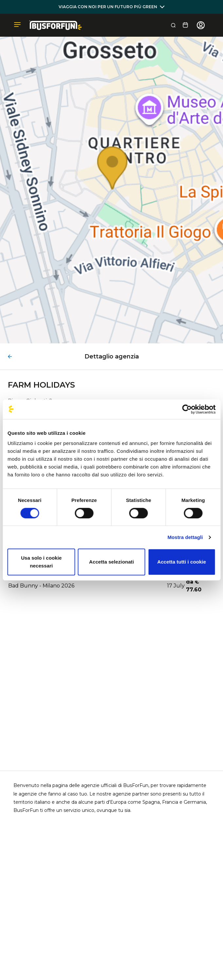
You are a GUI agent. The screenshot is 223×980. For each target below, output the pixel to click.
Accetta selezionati (111, 562)
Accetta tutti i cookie (182, 562)
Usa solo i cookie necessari (41, 562)
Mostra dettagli (185, 537)
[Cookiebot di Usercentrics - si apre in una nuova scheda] (187, 409)
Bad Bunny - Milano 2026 (41, 586)
